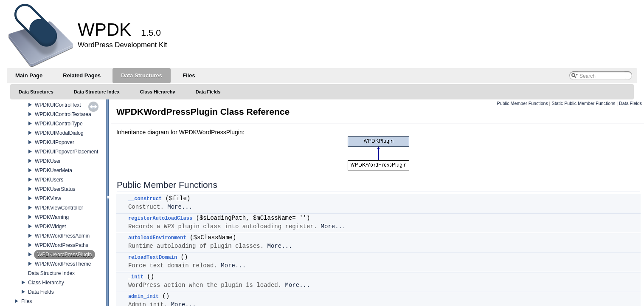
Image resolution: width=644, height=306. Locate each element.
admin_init (143, 297)
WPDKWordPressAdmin (62, 236)
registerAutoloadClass (160, 218)
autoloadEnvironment (157, 238)
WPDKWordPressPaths (62, 245)
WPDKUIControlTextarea (63, 114)
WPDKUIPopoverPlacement (66, 152)
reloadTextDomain (153, 258)
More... (180, 207)
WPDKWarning (52, 217)
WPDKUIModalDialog (59, 133)
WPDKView (48, 198)
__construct (145, 199)
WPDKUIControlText (58, 105)
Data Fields (41, 292)
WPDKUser (48, 161)
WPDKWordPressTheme (63, 264)
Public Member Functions (523, 103)
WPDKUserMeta (53, 170)
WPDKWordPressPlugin (65, 255)
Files (27, 301)
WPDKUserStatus (55, 189)
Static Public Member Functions (584, 103)
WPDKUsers (49, 180)
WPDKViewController (59, 208)
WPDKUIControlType (59, 124)
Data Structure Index (51, 273)
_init (136, 277)
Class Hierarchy (46, 283)
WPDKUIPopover (55, 142)
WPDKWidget (50, 227)
